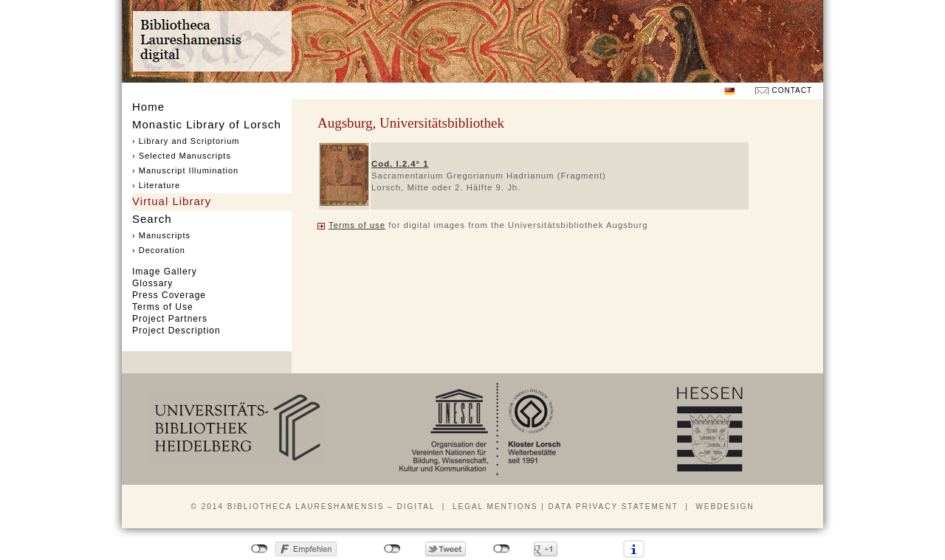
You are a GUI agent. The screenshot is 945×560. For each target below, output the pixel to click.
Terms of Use (163, 307)
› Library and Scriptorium (186, 141)
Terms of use (357, 225)
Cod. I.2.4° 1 (400, 164)
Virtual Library (172, 201)
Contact (792, 90)
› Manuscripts (161, 235)
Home (148, 107)
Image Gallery (165, 272)
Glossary (152, 283)
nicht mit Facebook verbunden (260, 549)
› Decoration (159, 250)
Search (152, 219)
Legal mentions (495, 507)
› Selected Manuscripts (182, 156)
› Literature (156, 185)
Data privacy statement (614, 507)
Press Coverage (169, 295)
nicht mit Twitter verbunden (392, 549)
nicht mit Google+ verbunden (502, 549)
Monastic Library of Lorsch (207, 124)
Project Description (176, 331)
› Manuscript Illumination (185, 170)
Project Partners (170, 319)
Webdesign (725, 507)
